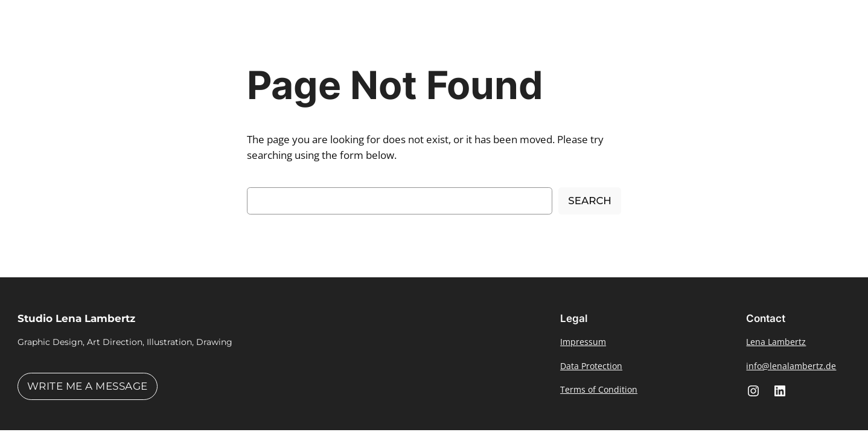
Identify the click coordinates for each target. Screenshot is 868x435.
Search (590, 201)
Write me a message (88, 386)
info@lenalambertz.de (791, 366)
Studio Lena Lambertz (76, 318)
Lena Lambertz (776, 342)
